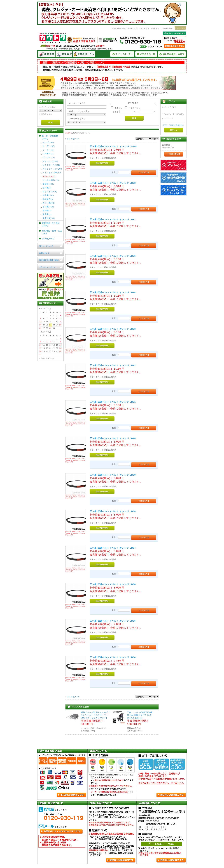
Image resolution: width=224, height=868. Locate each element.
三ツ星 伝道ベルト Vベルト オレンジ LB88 (113, 511)
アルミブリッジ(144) (52, 169)
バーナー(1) (48, 154)
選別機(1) (47, 214)
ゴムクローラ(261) (51, 165)
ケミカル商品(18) (51, 180)
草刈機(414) (48, 207)
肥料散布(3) (48, 199)
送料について (133, 28)
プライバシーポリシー (48, 267)
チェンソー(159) (50, 161)
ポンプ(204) (48, 142)
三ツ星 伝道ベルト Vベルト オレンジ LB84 (113, 657)
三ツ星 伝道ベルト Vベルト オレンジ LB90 (113, 438)
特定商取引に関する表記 (49, 260)
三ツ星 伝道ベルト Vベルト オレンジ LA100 (113, 146)
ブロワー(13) (49, 157)
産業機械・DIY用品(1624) (51, 224)
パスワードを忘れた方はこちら (173, 125)
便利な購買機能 (119, 28)
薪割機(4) (47, 210)
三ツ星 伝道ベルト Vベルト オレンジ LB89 (113, 475)
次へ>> (76, 139)
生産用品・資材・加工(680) (52, 232)
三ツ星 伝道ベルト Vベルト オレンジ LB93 (113, 329)
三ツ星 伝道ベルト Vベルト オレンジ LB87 (113, 548)
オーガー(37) (49, 146)
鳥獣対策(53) (49, 218)
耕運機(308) (48, 195)
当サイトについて (46, 246)
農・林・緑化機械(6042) (50, 137)
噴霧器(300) (48, 184)
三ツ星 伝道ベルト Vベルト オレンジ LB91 (113, 402)
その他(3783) (48, 239)
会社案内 (156, 28)
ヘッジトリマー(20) (52, 173)
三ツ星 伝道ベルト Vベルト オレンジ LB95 (113, 256)
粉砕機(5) (47, 188)
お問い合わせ (167, 28)
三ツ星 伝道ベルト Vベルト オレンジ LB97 (113, 219)
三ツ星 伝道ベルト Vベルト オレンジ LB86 (113, 584)
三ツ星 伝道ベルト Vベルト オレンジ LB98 (113, 183)
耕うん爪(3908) (50, 192)
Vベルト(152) (49, 176)
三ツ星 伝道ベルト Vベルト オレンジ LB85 (113, 621)
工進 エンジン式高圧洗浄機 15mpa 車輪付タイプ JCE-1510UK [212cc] (140, 715)
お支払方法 (145, 28)
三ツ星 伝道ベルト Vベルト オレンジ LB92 (113, 365)
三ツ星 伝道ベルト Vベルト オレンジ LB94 (113, 292)
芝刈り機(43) (49, 203)
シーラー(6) (48, 150)
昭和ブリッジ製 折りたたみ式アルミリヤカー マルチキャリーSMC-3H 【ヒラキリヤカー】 (96, 715)
